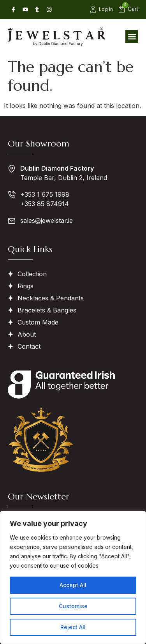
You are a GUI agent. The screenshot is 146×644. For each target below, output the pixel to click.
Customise (73, 606)
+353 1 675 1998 (45, 194)
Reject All (73, 627)
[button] (132, 36)
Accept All (73, 585)
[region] (73, 577)
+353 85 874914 (45, 204)
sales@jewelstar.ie (47, 221)
